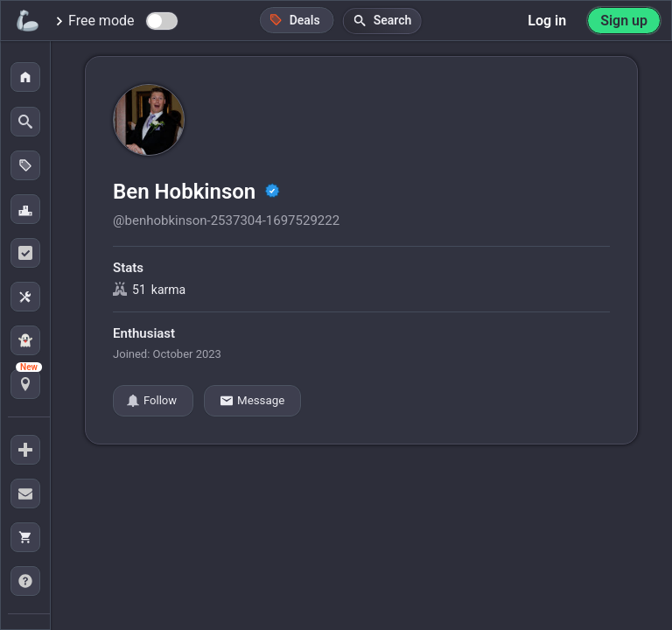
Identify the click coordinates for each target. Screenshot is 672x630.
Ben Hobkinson (187, 192)
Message (252, 401)
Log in (547, 21)
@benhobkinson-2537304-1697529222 (226, 220)
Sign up (624, 21)
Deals (295, 20)
